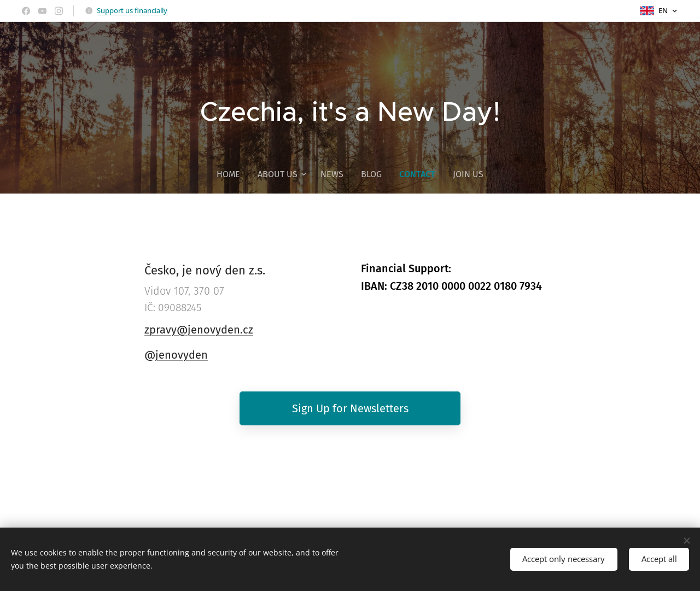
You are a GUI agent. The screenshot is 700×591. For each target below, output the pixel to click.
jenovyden (182, 355)
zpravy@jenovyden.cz (199, 330)
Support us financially (132, 10)
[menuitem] (233, 174)
